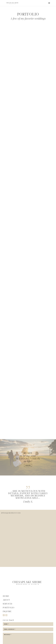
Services (7, 604)
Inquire (28, 465)
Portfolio (9, 607)
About (6, 600)
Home (6, 596)
